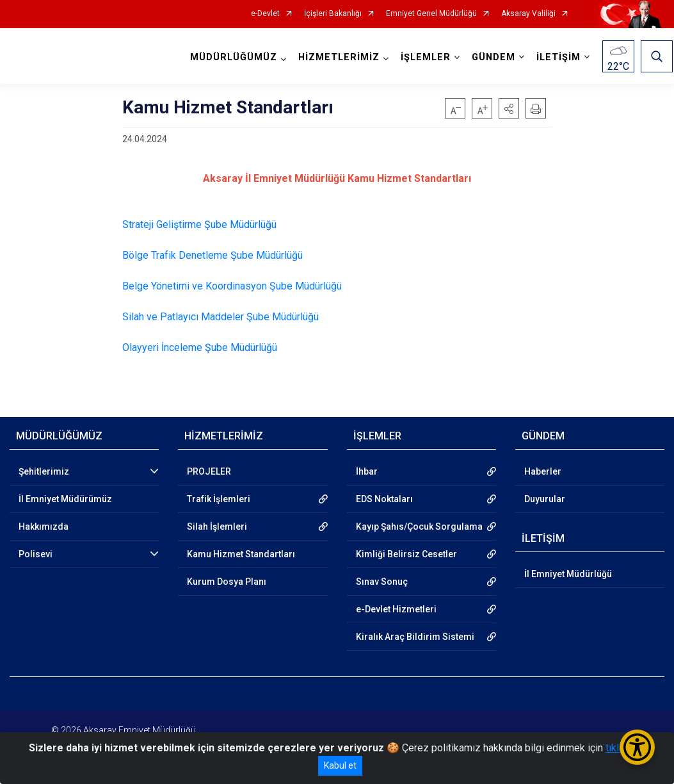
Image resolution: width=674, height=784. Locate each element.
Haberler (543, 471)
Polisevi (36, 554)
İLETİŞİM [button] (560, 57)
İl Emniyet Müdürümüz (65, 499)
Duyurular (545, 499)
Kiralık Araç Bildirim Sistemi (415, 637)
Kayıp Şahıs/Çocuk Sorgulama (419, 527)
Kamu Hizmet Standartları (241, 554)
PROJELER (209, 471)
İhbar (367, 471)
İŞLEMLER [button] (427, 57)
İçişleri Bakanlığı (333, 14)
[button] (509, 108)
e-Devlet (265, 14)
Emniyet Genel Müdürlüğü (431, 14)
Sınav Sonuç (382, 582)
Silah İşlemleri (217, 527)
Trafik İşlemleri (219, 499)
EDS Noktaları (384, 499)
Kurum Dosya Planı (227, 582)
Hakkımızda (44, 527)
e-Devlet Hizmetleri (396, 609)
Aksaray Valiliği (528, 14)
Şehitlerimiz (44, 471)
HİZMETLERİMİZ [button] (340, 57)
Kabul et (340, 765)
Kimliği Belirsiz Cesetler (406, 554)
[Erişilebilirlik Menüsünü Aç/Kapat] (637, 747)
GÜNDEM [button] (495, 57)
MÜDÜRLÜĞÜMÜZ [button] (235, 57)
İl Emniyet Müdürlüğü (568, 574)
